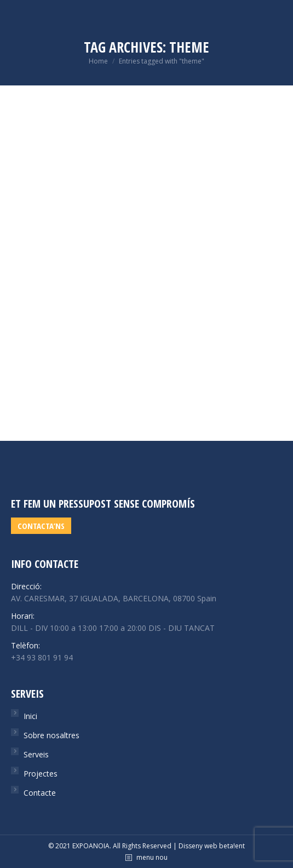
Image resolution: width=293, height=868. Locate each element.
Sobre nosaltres (51, 735)
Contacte (40, 793)
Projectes (41, 774)
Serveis (36, 754)
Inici (30, 716)
